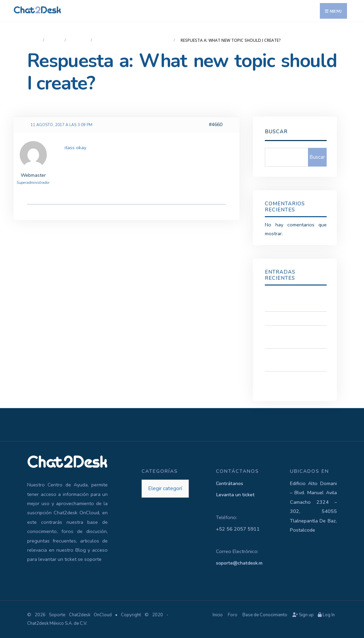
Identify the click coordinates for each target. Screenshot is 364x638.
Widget (79, 40)
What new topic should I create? (134, 40)
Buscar (276, 132)
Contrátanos (230, 483)
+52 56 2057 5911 (238, 529)
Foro (56, 40)
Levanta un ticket (235, 495)
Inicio (33, 40)
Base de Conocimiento (265, 615)
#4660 (216, 125)
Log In (326, 615)
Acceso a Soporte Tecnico (294, 318)
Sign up (303, 615)
